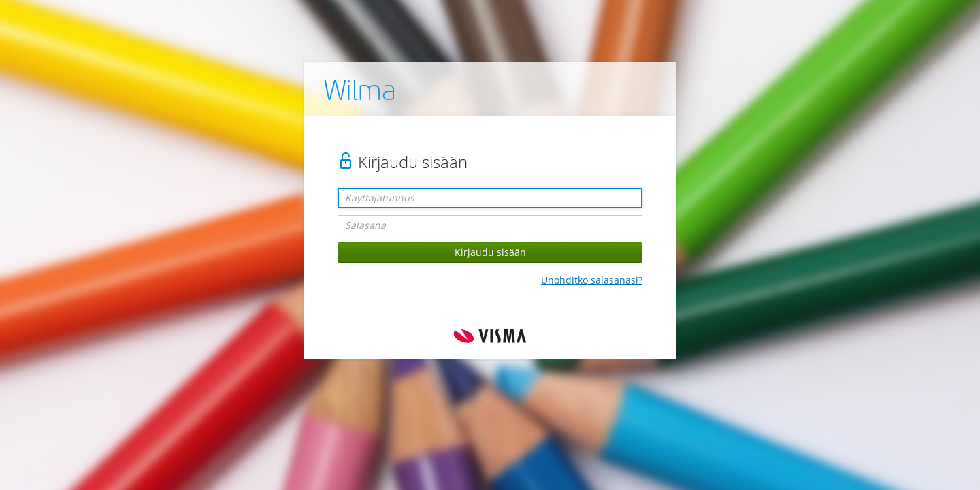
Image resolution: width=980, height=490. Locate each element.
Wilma (360, 93)
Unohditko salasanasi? (592, 280)
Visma (490, 337)
